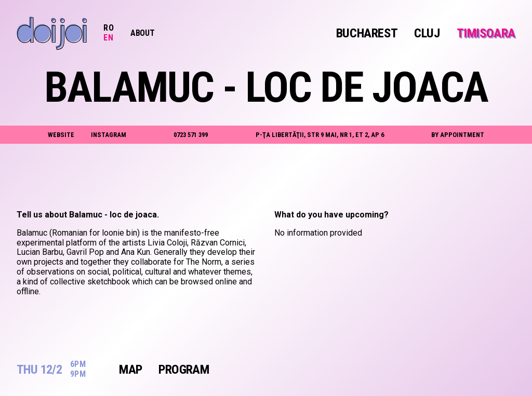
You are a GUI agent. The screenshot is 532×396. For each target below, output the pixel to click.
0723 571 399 (191, 135)
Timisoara (486, 33)
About (142, 33)
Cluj (427, 33)
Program (184, 370)
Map (130, 370)
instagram (109, 135)
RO (109, 28)
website (61, 135)
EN (108, 38)
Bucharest (367, 33)
